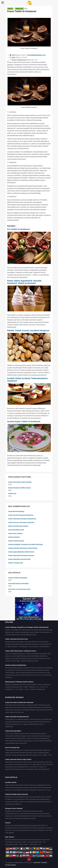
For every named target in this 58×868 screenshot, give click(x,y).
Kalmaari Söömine (14, 537)
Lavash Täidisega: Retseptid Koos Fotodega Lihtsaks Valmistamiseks (27, 627)
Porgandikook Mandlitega (16, 511)
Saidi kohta (37, 863)
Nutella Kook (12, 494)
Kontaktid (44, 863)
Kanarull (8, 823)
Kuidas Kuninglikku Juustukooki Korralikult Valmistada (25, 544)
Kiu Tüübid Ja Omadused (18, 229)
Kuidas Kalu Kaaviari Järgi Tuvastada (20, 482)
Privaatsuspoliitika (11, 865)
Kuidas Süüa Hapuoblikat (13, 731)
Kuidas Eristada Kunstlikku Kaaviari (20, 488)
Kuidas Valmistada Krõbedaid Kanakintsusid (22, 519)
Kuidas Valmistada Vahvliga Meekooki (17, 717)
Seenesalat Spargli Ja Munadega (18, 583)
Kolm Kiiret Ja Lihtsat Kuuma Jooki (19, 589)
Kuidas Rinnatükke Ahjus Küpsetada (17, 794)
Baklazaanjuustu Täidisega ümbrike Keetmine (19, 682)
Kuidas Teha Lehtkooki (15, 534)
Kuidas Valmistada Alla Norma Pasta (17, 639)
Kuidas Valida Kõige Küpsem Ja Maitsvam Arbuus (21, 651)
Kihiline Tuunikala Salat (16, 563)
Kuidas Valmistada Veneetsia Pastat (19, 559)
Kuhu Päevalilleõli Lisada (16, 530)
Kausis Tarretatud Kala (12, 748)
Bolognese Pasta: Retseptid (14, 808)
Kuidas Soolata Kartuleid (16, 541)
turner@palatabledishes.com (36, 55)
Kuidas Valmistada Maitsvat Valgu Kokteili (18, 759)
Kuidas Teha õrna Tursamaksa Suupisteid (21, 522)
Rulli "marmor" (10, 837)
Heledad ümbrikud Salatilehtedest (16, 665)
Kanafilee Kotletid (11, 782)
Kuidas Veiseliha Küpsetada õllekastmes (21, 515)
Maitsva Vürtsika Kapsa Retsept (18, 526)
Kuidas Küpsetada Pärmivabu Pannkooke (21, 555)
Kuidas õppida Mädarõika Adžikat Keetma (21, 552)
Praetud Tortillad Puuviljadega (18, 578)
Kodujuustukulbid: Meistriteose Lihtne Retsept (23, 548)
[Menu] (3, 3)
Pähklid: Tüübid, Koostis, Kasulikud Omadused (28, 331)
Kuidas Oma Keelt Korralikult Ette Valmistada (19, 702)
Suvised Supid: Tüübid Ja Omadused (24, 421)
